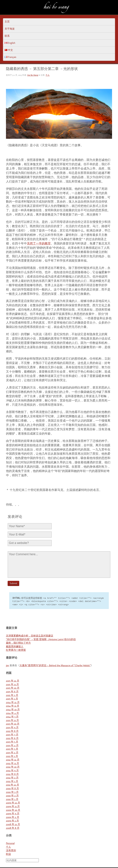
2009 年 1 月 (12, 821)
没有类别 (11, 851)
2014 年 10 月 (13, 710)
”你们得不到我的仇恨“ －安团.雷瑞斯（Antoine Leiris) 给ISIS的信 (41, 640)
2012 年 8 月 (12, 775)
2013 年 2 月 (12, 753)
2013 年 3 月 (12, 749)
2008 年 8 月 (13, 829)
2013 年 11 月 (12, 721)
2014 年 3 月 (12, 717)
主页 (7, 22)
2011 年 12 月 (13, 785)
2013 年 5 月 (12, 742)
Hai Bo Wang (56, 8)
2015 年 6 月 (12, 692)
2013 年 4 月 (12, 746)
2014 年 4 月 (12, 714)
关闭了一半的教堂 (39, 244)
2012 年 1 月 (12, 782)
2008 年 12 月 (13, 825)
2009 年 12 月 (13, 803)
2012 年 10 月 (13, 767)
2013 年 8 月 (12, 732)
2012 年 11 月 (13, 764)
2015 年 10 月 (13, 688)
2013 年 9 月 (12, 728)
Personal (10, 844)
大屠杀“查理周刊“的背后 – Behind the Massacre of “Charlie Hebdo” (55, 666)
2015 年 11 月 (12, 685)
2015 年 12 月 (13, 681)
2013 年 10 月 (13, 724)
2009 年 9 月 (13, 814)
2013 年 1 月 (12, 757)
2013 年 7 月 (12, 735)
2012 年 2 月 (12, 778)
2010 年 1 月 (12, 800)
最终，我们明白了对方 (18, 643)
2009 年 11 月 (13, 807)
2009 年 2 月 (13, 818)
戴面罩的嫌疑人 (15, 647)
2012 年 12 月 (13, 760)
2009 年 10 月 (13, 811)
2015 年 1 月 (12, 699)
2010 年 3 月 (12, 793)
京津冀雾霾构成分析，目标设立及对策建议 (30, 636)
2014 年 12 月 (13, 703)
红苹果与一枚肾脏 (16, 651)
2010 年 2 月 (12, 796)
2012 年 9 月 (12, 771)
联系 (7, 36)
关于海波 (10, 29)
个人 (48, 75)
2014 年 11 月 (13, 706)
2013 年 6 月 (12, 739)
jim (7, 666)
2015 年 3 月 (12, 696)
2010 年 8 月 (12, 789)
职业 (8, 855)
